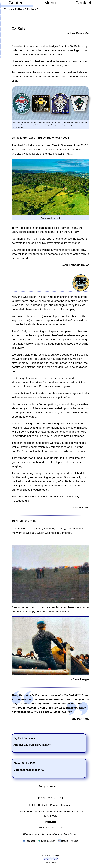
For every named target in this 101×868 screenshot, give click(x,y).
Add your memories (50, 786)
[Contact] (42, 805)
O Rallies (29, 9)
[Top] (60, 797)
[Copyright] (67, 805)
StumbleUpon (47, 841)
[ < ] (33, 797)
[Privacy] (54, 805)
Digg (74, 841)
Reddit (63, 841)
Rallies (19, 9)
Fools (56, 228)
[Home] (51, 797)
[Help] (32, 805)
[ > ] (68, 797)
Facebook (29, 841)
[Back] (41, 797)
